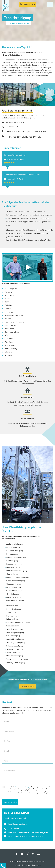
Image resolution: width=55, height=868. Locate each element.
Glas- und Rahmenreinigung (18, 577)
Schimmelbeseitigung (15, 646)
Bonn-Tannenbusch (12, 332)
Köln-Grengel (10, 345)
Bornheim (9, 318)
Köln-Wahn (9, 342)
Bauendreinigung (13, 547)
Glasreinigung (12, 574)
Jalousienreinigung (14, 612)
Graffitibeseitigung (14, 590)
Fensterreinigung (13, 567)
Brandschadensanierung (16, 557)
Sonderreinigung (13, 636)
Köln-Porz (9, 338)
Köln (7, 335)
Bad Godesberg (11, 348)
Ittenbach (9, 355)
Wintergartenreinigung (16, 662)
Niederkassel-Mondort (14, 315)
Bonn (7, 302)
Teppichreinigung (13, 652)
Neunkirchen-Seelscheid (14, 322)
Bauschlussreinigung (15, 551)
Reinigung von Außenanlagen (18, 622)
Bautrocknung (12, 554)
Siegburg (8, 292)
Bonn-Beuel (9, 328)
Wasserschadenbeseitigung (17, 659)
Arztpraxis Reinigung (15, 544)
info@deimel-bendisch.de (16, 122)
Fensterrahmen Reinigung (17, 570)
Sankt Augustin (11, 288)
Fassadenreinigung (14, 564)
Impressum (26, 865)
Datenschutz (36, 865)
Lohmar (8, 308)
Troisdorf (8, 305)
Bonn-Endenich (11, 325)
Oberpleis (9, 352)
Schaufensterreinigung (15, 629)
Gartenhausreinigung (15, 597)
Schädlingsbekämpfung (16, 642)
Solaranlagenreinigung (15, 632)
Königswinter (10, 295)
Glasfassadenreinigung (15, 581)
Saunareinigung (13, 626)
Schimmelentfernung (15, 649)
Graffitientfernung (14, 587)
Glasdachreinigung (14, 584)
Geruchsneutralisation (15, 600)
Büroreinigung (12, 561)
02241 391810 (29, 4)
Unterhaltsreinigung (15, 656)
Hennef (8, 298)
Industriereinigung (14, 609)
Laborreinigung (12, 619)
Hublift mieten (12, 606)
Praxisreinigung (13, 616)
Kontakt (18, 865)
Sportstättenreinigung (15, 639)
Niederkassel (10, 312)
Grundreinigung (13, 594)
